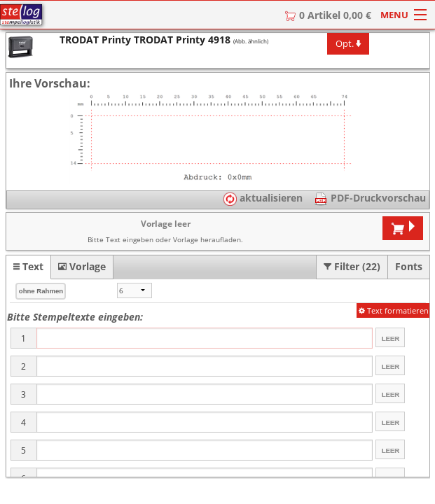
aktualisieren (263, 198)
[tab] (28, 267)
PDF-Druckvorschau (377, 198)
